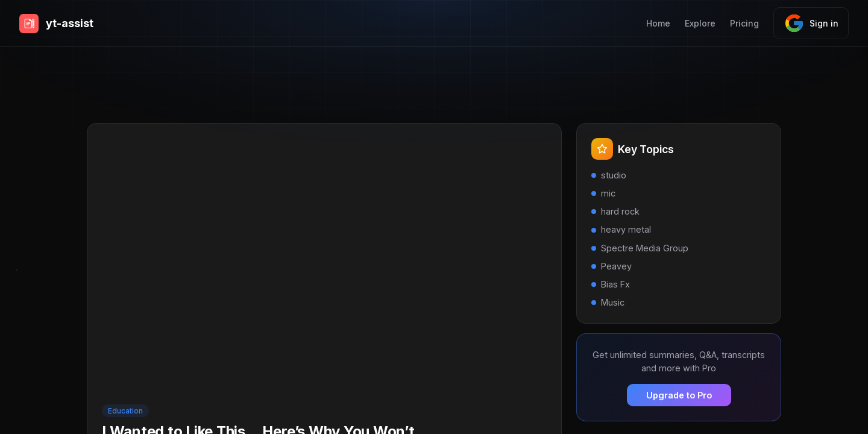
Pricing (744, 23)
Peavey (616, 266)
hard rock (620, 211)
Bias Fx (615, 284)
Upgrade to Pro (679, 395)
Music (613, 302)
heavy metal (626, 229)
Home (658, 23)
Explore (700, 23)
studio (614, 175)
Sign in (811, 23)
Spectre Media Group (645, 248)
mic (608, 193)
